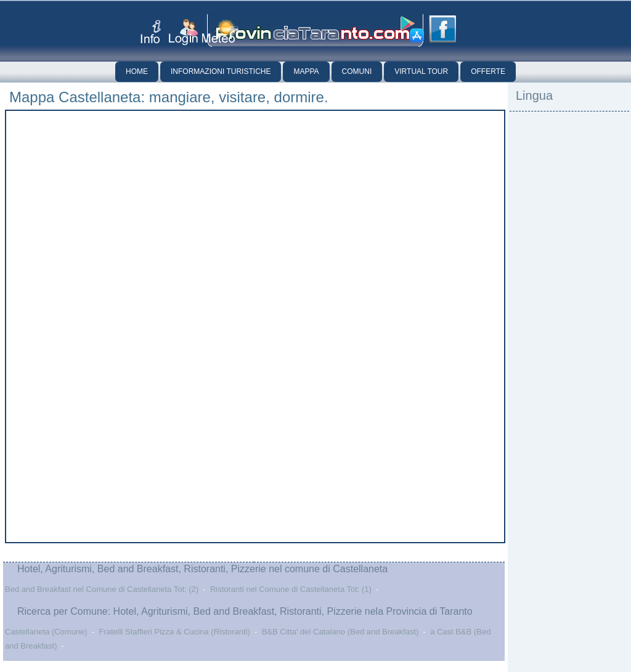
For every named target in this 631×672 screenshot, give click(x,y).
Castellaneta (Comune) (46, 632)
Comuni (357, 71)
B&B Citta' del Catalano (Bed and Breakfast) (340, 632)
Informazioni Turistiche (221, 71)
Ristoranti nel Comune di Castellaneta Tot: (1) (291, 589)
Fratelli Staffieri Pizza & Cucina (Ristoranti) (174, 632)
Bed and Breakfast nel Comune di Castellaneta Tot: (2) (102, 589)
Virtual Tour (421, 71)
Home (137, 71)
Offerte (488, 71)
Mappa (306, 71)
